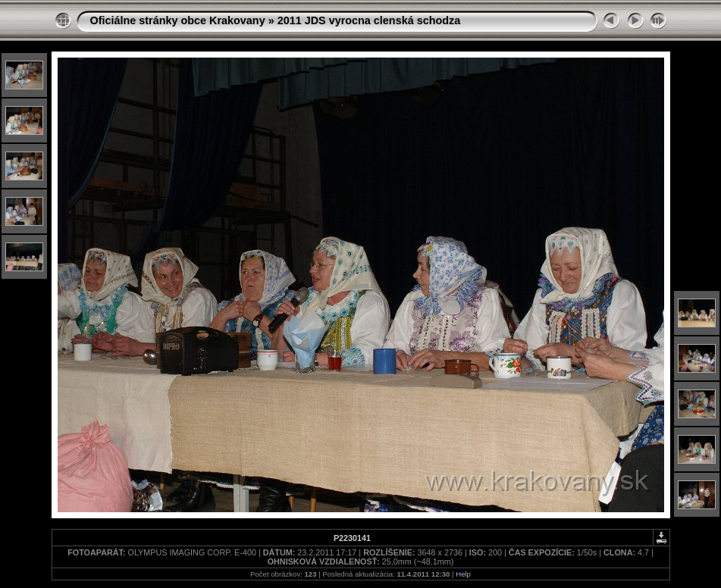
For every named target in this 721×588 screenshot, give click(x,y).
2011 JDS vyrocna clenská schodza (369, 20)
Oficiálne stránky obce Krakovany (178, 20)
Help (463, 574)
